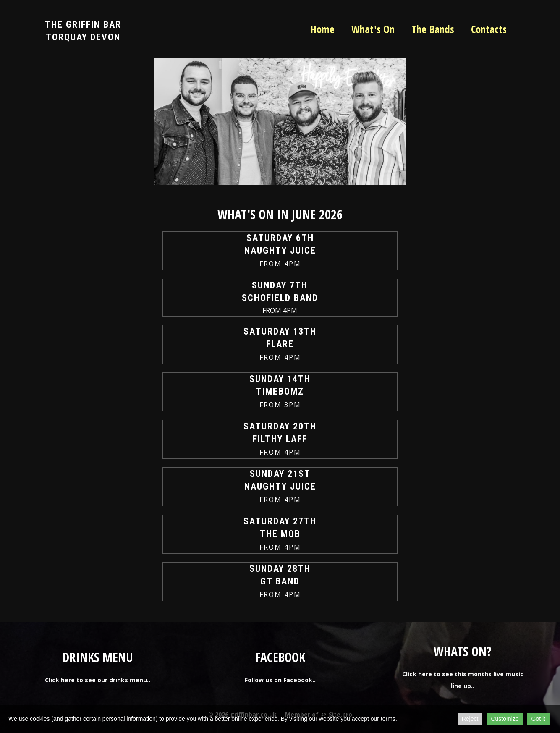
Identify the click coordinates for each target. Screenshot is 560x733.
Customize (505, 719)
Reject (470, 719)
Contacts (489, 29)
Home (322, 29)
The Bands (433, 29)
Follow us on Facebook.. (280, 680)
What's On (373, 29)
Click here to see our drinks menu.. (98, 680)
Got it (538, 719)
